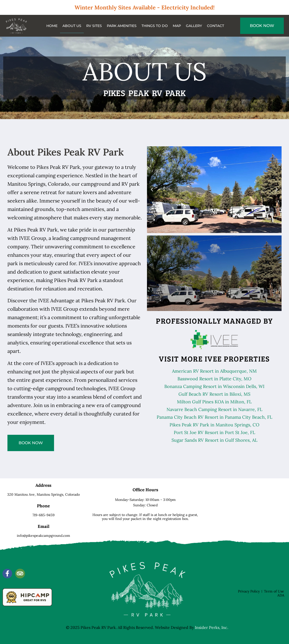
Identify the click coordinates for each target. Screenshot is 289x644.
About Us (72, 26)
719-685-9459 (43, 515)
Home (52, 26)
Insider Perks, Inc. (212, 627)
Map (177, 26)
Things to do (155, 26)
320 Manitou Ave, (43, 494)
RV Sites (94, 26)
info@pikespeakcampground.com (43, 536)
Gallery (194, 26)
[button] (152, 190)
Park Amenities (122, 26)
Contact (216, 26)
